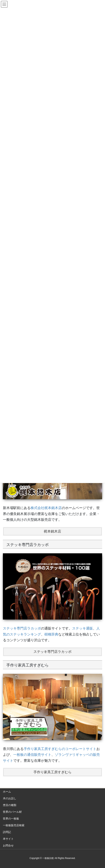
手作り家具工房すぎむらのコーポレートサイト (60, 749)
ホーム (7, 792)
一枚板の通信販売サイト (32, 755)
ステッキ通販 (82, 628)
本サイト (8, 839)
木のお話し (10, 798)
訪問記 (7, 832)
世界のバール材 (12, 812)
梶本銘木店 (52, 531)
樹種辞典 (51, 634)
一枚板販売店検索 (14, 825)
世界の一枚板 (11, 819)
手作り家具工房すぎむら (52, 772)
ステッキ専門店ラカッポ (22, 628)
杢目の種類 (10, 805)
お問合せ (8, 845)
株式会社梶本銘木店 (46, 508)
